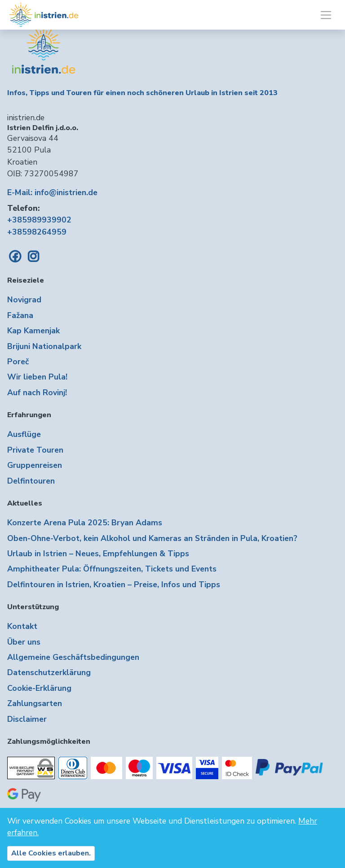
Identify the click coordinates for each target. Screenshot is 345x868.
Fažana (20, 315)
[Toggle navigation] (326, 15)
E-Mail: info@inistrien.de (52, 192)
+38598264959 (37, 232)
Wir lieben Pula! (37, 377)
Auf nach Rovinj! (37, 393)
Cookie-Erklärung (39, 688)
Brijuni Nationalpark (44, 346)
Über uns (24, 642)
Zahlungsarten (35, 703)
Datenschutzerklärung (49, 672)
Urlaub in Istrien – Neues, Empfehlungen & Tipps (98, 554)
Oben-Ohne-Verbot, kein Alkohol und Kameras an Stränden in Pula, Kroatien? (152, 538)
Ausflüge (24, 434)
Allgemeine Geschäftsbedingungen (73, 657)
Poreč (18, 362)
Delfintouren (31, 481)
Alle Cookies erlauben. (51, 853)
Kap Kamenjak (33, 331)
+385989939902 (39, 220)
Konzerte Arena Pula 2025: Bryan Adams (85, 523)
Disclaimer (27, 719)
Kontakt (22, 626)
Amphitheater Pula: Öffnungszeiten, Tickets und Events (112, 569)
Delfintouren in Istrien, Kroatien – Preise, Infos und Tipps (114, 584)
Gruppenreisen (35, 465)
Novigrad (24, 300)
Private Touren (35, 450)
